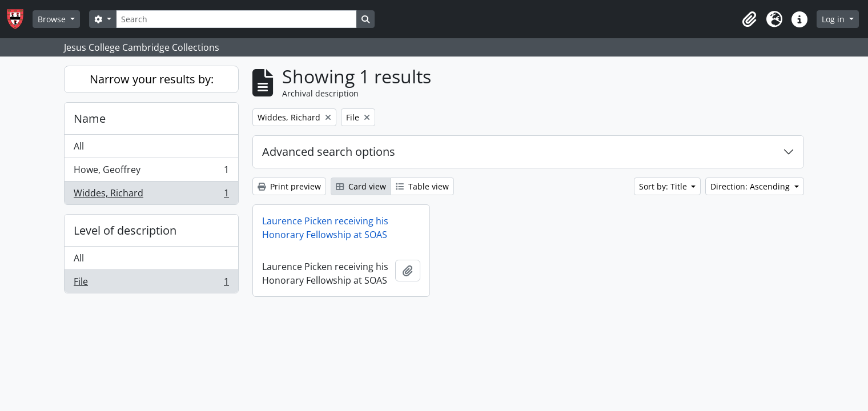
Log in (834, 19)
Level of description (125, 230)
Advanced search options (329, 152)
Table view (422, 186)
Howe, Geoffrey (151, 172)
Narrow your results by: (152, 79)
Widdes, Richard (151, 195)
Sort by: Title (664, 186)
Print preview (289, 186)
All (79, 146)
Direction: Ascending (751, 186)
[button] (749, 19)
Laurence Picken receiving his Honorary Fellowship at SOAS (325, 228)
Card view (361, 186)
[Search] (236, 19)
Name (90, 118)
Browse (53, 19)
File (151, 284)
